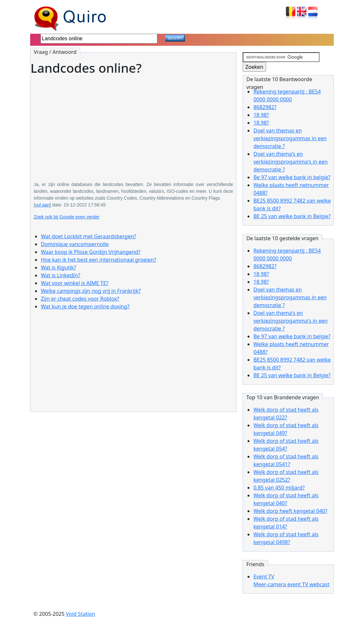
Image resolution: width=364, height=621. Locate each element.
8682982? (265, 107)
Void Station (80, 614)
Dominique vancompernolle (75, 244)
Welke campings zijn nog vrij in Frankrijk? (91, 291)
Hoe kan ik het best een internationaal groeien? (98, 260)
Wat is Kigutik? (59, 267)
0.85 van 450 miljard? (279, 488)
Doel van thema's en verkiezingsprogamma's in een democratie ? (291, 162)
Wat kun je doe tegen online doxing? (85, 306)
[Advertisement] (133, 124)
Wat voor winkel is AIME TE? (75, 283)
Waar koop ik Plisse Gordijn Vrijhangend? (91, 252)
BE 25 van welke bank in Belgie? (292, 216)
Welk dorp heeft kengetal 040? (290, 511)
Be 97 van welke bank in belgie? (292, 177)
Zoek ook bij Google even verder (67, 217)
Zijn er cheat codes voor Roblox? (80, 299)
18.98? (261, 123)
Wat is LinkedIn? (61, 275)
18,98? (261, 115)
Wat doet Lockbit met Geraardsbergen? (89, 236)
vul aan (42, 205)
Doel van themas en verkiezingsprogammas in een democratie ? (290, 138)
